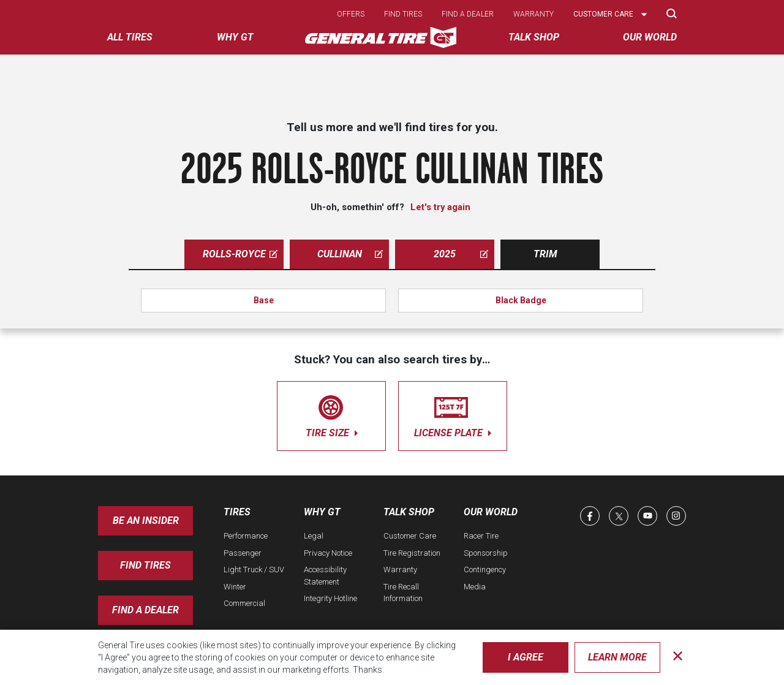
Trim (545, 254)
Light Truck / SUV (254, 570)
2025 (461, 254)
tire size (331, 414)
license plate (453, 414)
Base (264, 300)
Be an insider (146, 520)
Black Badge (521, 300)
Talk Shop (409, 512)
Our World (491, 512)
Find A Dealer (145, 610)
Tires (237, 512)
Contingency (485, 570)
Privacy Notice (328, 553)
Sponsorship (486, 553)
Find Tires (145, 565)
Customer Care (410, 536)
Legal (314, 536)
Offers (351, 14)
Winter (235, 587)
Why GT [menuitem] (235, 37)
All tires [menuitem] (130, 37)
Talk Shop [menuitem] (534, 37)
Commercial (244, 603)
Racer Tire (481, 536)
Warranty (533, 14)
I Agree (526, 657)
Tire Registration (412, 553)
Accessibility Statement (325, 576)
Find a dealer (468, 14)
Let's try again (440, 207)
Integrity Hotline (330, 598)
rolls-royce (240, 254)
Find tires (403, 14)
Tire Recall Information (403, 593)
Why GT (322, 512)
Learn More (617, 657)
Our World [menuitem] (650, 37)
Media (475, 587)
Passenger (243, 553)
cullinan (350, 254)
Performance (246, 536)
